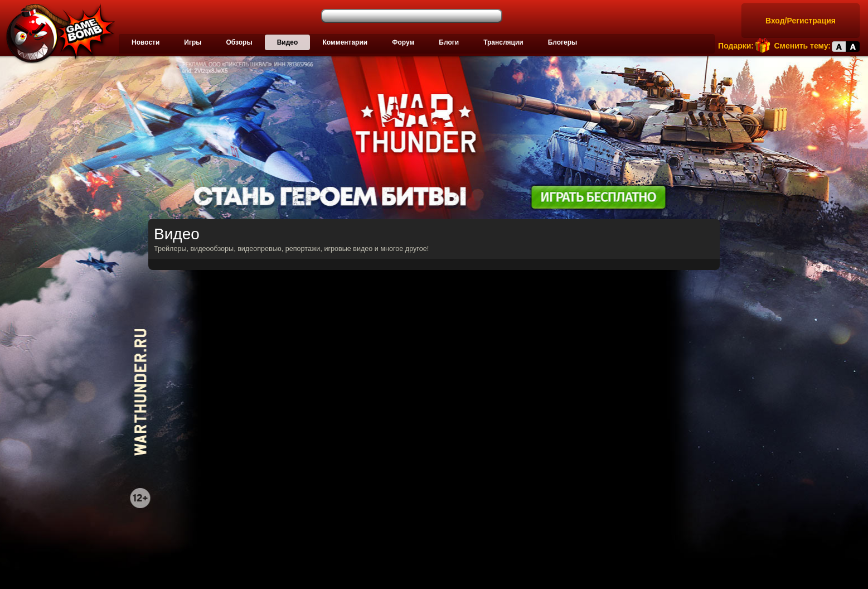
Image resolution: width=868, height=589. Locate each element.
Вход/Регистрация (801, 21)
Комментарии (345, 42)
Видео (288, 42)
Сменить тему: (802, 46)
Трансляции (503, 42)
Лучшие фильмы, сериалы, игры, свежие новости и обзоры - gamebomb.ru (57, 33)
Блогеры (563, 42)
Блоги (449, 42)
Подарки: (736, 46)
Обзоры (239, 42)
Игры (193, 42)
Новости (146, 42)
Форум (403, 42)
